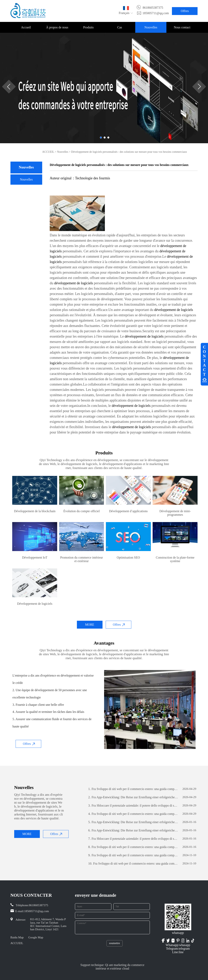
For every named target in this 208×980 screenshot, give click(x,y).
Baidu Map (17, 937)
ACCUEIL (48, 152)
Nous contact (182, 27)
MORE (90, 625)
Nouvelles (151, 27)
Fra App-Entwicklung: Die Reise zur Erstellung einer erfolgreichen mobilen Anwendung (133, 797)
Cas (120, 27)
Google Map (36, 937)
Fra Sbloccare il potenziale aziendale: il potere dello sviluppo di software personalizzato (133, 806)
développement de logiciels (74, 283)
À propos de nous (57, 27)
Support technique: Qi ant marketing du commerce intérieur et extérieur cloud (112, 967)
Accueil (26, 27)
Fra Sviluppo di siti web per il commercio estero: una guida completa (133, 789)
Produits (88, 27)
